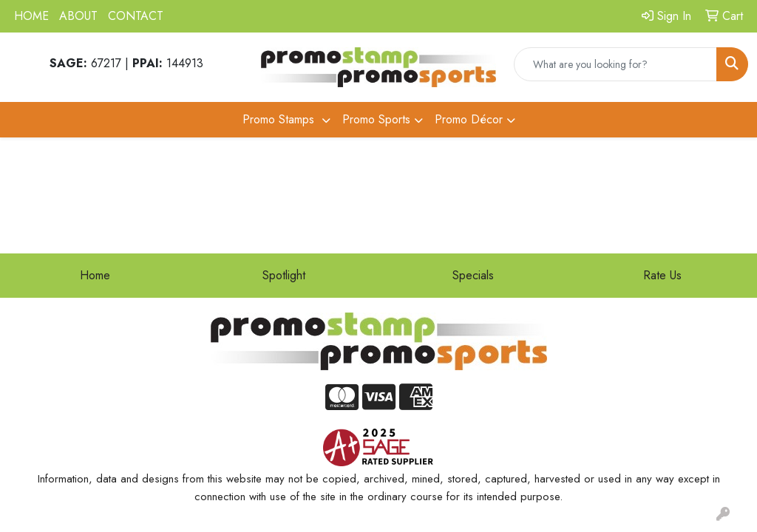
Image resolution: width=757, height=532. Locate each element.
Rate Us (662, 275)
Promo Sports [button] (376, 119)
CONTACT (136, 16)
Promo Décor (469, 119)
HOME (31, 16)
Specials (473, 275)
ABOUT (78, 16)
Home (95, 275)
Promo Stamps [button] (280, 119)
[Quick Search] (615, 64)
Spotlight (284, 275)
